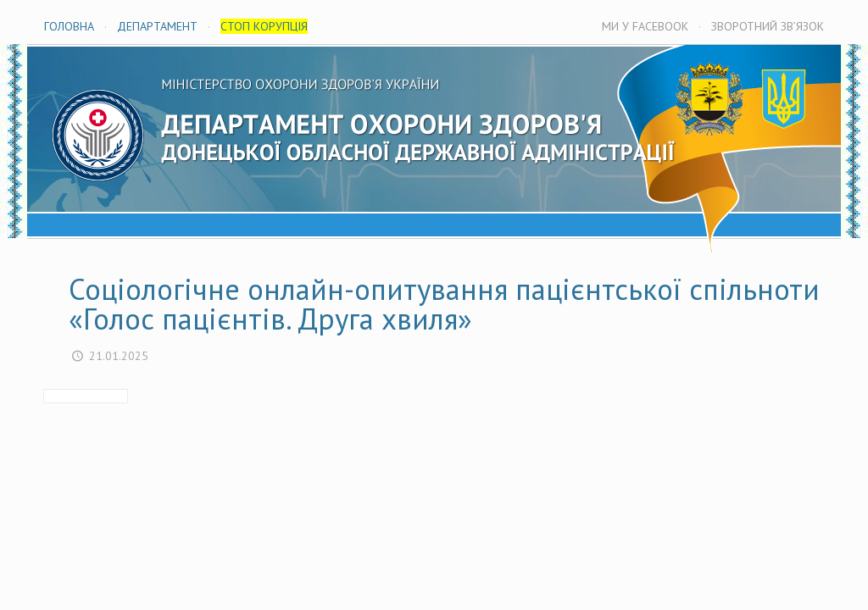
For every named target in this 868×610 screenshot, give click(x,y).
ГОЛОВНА (69, 26)
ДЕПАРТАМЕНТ (157, 26)
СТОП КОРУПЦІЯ (264, 26)
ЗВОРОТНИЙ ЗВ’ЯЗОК (768, 26)
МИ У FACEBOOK (645, 26)
